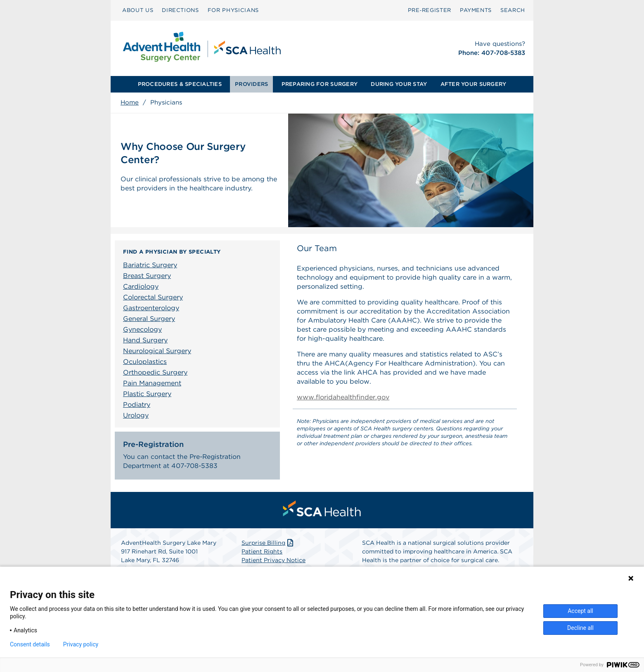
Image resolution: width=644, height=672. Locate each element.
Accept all (580, 611)
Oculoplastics (145, 362)
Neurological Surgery (157, 351)
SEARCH (513, 10)
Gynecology (142, 329)
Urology (136, 415)
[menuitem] (138, 10)
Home (130, 102)
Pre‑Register (430, 10)
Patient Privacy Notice (273, 562)
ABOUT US (138, 10)
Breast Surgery (147, 276)
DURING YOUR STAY (399, 84)
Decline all (580, 628)
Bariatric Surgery (150, 265)
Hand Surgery (145, 340)
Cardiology (141, 286)
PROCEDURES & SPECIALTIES (180, 84)
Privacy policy (81, 644)
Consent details (30, 644)
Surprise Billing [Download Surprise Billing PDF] (268, 544)
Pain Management (152, 383)
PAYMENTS (476, 10)
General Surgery (149, 319)
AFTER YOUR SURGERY (474, 84)
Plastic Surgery (147, 394)
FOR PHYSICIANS (233, 10)
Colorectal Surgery (153, 297)
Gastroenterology (151, 308)
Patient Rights (262, 553)
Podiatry (137, 405)
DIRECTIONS (180, 10)
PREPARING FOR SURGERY (320, 84)
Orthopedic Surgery (155, 372)
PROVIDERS (251, 84)
